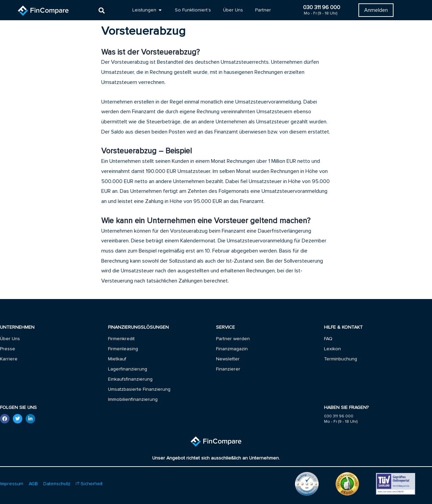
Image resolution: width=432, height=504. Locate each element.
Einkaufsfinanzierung (130, 379)
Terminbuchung (341, 359)
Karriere (9, 359)
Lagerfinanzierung (128, 369)
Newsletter (228, 359)
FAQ (328, 339)
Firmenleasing (123, 349)
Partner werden (233, 339)
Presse (8, 349)
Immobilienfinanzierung (133, 399)
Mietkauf (117, 359)
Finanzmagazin (232, 349)
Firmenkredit (121, 339)
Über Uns (10, 339)
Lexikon (332, 349)
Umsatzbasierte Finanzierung (139, 389)
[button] (101, 10)
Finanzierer (228, 369)
